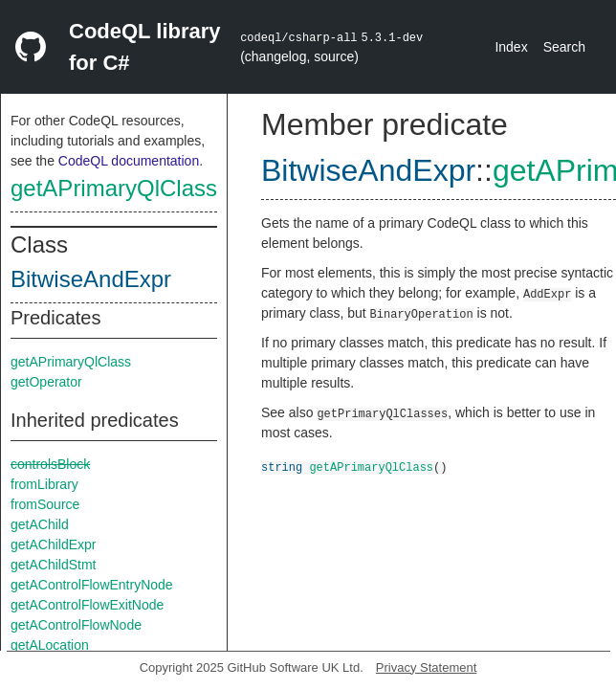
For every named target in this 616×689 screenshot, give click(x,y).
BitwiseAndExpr (91, 279)
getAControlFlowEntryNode (92, 585)
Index (511, 47)
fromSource (45, 504)
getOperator (46, 382)
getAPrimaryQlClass (114, 188)
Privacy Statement (427, 667)
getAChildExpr (54, 545)
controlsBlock (50, 464)
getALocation (50, 645)
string (282, 467)
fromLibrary (44, 484)
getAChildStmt (53, 565)
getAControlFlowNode (76, 625)
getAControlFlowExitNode (87, 605)
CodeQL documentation (129, 161)
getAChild (40, 524)
